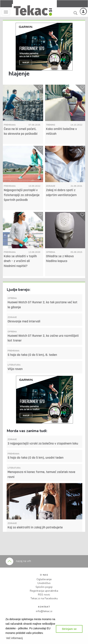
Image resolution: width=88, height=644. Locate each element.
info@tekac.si (44, 611)
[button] (14, 638)
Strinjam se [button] (69, 629)
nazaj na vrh (18, 561)
